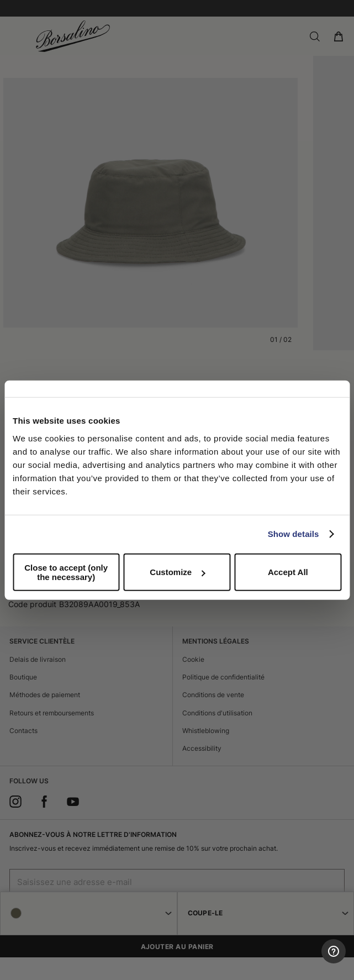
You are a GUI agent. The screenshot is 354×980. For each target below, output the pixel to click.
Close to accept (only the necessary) (66, 572)
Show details (294, 534)
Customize (177, 572)
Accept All (288, 572)
